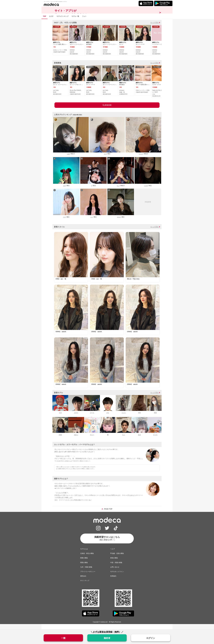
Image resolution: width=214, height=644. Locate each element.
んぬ (68, 159)
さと (108, 418)
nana (60, 440)
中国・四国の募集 (116, 568)
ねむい (76, 440)
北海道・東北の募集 (87, 559)
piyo (139, 418)
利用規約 (113, 581)
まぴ (64, 191)
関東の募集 (84, 563)
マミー (92, 440)
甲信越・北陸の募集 (117, 559)
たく (124, 440)
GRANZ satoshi (61, 337)
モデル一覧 (75, 21)
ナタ (60, 418)
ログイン (151, 638)
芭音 (155, 418)
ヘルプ (113, 554)
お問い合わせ (115, 572)
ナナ (64, 222)
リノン (124, 418)
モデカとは (84, 554)
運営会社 (83, 581)
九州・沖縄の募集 (86, 572)
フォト (84, 21)
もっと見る (154, 28)
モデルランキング (63, 21)
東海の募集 (114, 563)
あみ (139, 440)
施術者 (107, 638)
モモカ (119, 222)
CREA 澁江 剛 (61, 284)
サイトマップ (85, 586)
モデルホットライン (117, 577)
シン (92, 222)
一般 (63, 638)
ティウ (155, 440)
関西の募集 (84, 568)
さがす (51, 21)
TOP (44, 21)
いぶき (146, 191)
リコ (105, 159)
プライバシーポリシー (88, 577)
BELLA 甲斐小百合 (133, 284)
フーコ (92, 418)
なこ (118, 191)
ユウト (76, 418)
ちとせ (141, 159)
